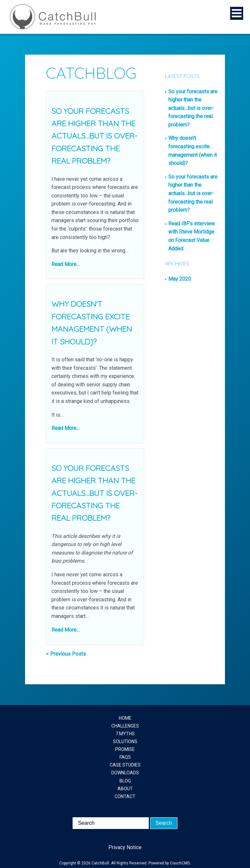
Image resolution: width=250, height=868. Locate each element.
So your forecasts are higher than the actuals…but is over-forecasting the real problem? (94, 136)
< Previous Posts (66, 654)
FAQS (125, 757)
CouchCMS (180, 863)
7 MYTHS (125, 734)
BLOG (125, 781)
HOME (125, 718)
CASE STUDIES (125, 765)
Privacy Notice (125, 847)
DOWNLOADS (125, 773)
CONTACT (125, 796)
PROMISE (125, 749)
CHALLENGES (125, 726)
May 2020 (180, 279)
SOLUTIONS (125, 741)
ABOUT (125, 789)
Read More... (65, 264)
